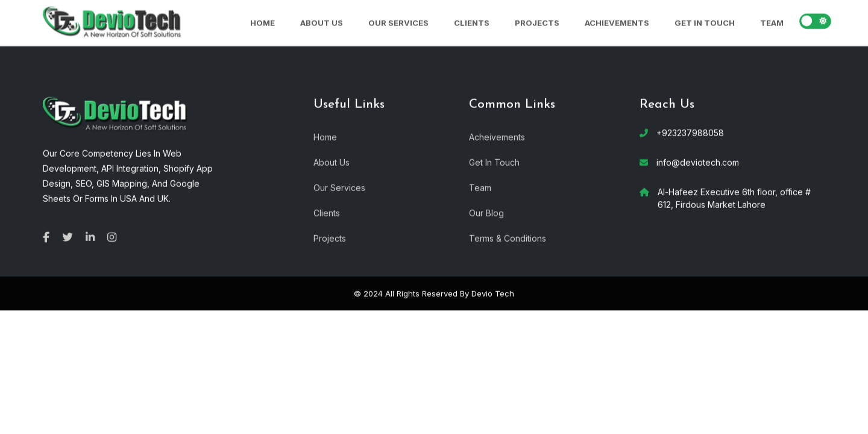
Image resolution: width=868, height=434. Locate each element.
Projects (537, 22)
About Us (322, 22)
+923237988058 (690, 132)
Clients (472, 22)
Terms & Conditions (508, 238)
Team (772, 22)
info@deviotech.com (698, 162)
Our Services (398, 22)
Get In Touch (705, 22)
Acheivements (497, 137)
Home (263, 22)
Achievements (617, 22)
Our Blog (486, 212)
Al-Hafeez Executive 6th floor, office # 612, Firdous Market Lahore (734, 198)
